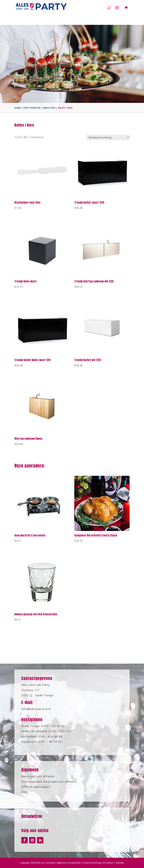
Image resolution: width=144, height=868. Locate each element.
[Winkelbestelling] (108, 137)
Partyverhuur (32, 108)
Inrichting (49, 108)
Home (18, 108)
